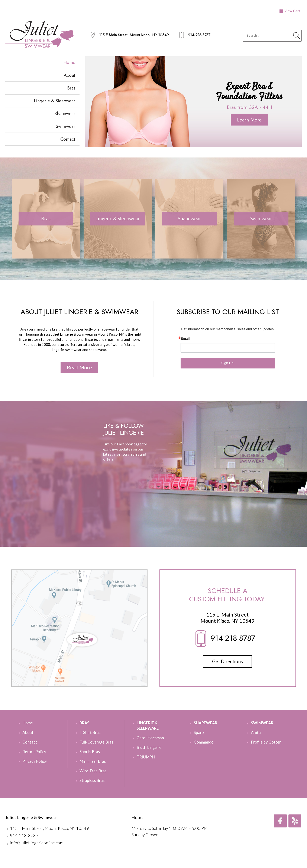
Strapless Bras (92, 780)
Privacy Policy (35, 761)
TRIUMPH (146, 757)
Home (69, 62)
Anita (256, 732)
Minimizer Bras (93, 761)
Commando (204, 742)
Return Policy (34, 752)
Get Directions (227, 661)
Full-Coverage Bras (96, 742)
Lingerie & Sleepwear (55, 101)
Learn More (249, 120)
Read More (79, 367)
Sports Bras (90, 752)
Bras (71, 88)
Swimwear (65, 126)
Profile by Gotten (266, 742)
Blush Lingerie (149, 747)
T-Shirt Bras (90, 732)
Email (185, 339)
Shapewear (65, 114)
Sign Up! (228, 363)
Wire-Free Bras (93, 771)
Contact (68, 139)
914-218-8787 (199, 35)
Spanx (199, 732)
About (70, 75)
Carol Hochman (150, 738)
